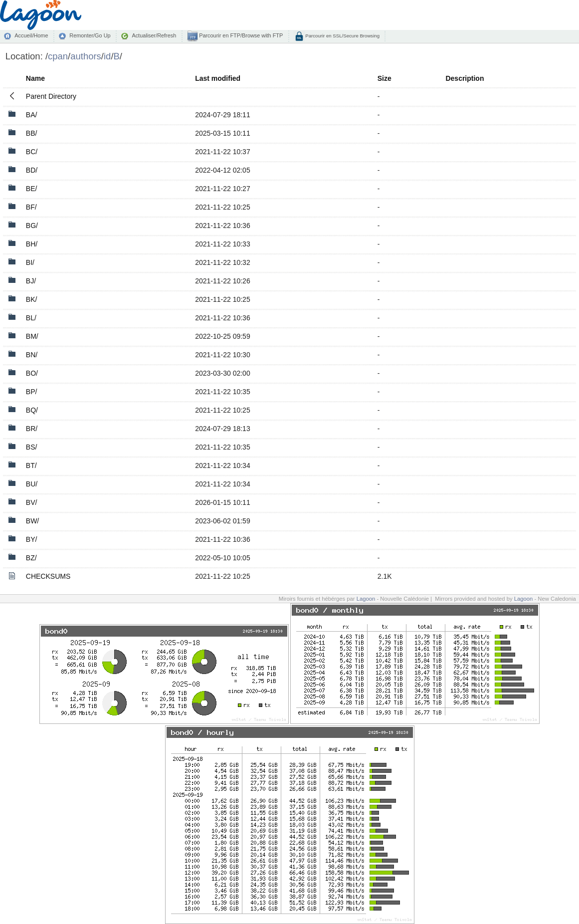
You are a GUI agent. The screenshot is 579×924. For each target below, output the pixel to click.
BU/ (32, 484)
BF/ (31, 207)
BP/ (32, 392)
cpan (58, 56)
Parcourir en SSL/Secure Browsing (342, 36)
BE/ (32, 189)
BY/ (32, 539)
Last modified (218, 78)
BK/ (32, 299)
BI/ (30, 262)
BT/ (31, 465)
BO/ (32, 373)
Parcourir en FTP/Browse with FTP (240, 35)
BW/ (32, 521)
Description (465, 78)
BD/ (32, 170)
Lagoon (366, 599)
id (107, 56)
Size (385, 78)
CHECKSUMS (48, 576)
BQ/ (32, 410)
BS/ (32, 447)
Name (35, 78)
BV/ (32, 502)
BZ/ (31, 558)
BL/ (31, 318)
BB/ (32, 133)
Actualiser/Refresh (154, 35)
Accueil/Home (31, 35)
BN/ (32, 355)
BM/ (32, 336)
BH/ (32, 244)
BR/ (32, 429)
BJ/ (31, 281)
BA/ (32, 115)
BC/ (32, 152)
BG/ (32, 226)
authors (86, 56)
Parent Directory (51, 96)
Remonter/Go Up (90, 35)
